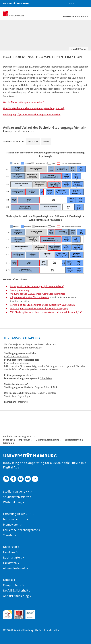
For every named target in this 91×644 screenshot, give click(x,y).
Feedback (8, 440)
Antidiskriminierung (16, 596)
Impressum (24, 440)
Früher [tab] (46, 142)
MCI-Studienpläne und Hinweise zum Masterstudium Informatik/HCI (46, 312)
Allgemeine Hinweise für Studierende (30, 297)
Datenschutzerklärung (48, 440)
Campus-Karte (12, 585)
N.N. (32, 375)
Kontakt (8, 580)
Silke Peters (46, 378)
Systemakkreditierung (41, 612)
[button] (71, 3)
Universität (10, 547)
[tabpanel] (45, 232)
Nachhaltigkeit (12, 558)
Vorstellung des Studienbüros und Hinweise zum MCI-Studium (43, 305)
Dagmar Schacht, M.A (46, 387)
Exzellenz (9, 552)
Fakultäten (10, 563)
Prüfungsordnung (19, 290)
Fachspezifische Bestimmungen (27, 286)
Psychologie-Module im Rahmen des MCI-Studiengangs (39, 308)
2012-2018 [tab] (33, 142)
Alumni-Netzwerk (14, 568)
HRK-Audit (28, 613)
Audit (17, 612)
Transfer (8, 535)
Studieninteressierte (16, 497)
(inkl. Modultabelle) (54, 286)
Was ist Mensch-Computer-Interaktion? (24, 102)
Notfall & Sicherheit (16, 591)
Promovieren (11, 525)
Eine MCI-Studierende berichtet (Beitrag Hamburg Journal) (34, 108)
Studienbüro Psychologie (17, 396)
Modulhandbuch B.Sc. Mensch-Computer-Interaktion (38, 294)
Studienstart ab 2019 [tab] (13, 142)
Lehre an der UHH (14, 519)
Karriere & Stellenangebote (20, 530)
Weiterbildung (12, 502)
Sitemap (7, 443)
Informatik (23, 402)
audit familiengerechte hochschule (8, 615)
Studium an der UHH (16, 492)
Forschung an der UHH (17, 514)
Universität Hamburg (16, 3)
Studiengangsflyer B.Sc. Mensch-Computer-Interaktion (32, 115)
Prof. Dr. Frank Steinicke (17, 357)
